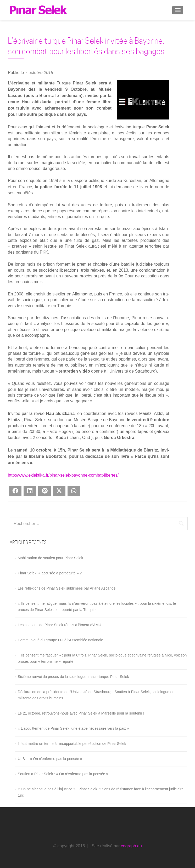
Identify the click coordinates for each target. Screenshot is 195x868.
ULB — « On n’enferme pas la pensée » (50, 759)
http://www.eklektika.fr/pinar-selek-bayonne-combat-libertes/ (63, 475)
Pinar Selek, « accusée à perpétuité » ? (50, 573)
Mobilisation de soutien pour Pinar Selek (51, 558)
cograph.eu (131, 846)
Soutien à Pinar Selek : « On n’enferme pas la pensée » (63, 774)
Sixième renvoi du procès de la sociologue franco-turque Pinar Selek (73, 677)
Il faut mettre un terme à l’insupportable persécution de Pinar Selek (72, 744)
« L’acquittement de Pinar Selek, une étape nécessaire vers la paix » (73, 728)
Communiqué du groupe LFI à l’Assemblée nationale (60, 640)
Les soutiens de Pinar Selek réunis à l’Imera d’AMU (60, 625)
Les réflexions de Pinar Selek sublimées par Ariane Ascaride (67, 588)
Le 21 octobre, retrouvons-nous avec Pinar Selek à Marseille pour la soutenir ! (81, 713)
